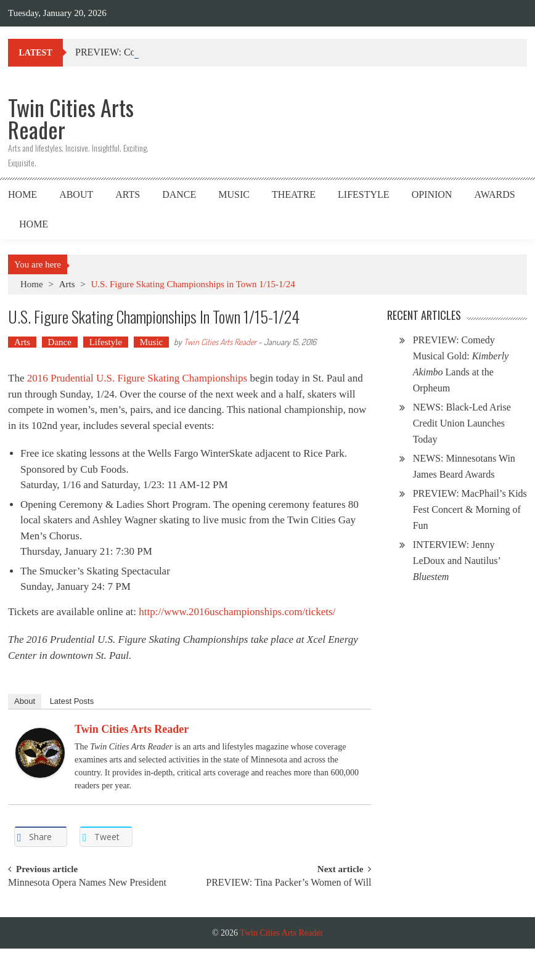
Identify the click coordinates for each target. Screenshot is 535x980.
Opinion (432, 194)
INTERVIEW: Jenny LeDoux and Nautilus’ (457, 561)
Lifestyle (364, 194)
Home (22, 194)
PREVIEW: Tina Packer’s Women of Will (288, 883)
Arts (128, 194)
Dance (179, 194)
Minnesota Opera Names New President (87, 883)
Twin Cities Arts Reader (220, 342)
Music (234, 194)
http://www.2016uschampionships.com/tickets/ (237, 612)
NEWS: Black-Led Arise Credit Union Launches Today (462, 423)
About (76, 194)
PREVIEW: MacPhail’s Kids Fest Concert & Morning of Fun (470, 509)
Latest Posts (72, 701)
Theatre (294, 194)
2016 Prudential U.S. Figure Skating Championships (137, 378)
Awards (494, 194)
